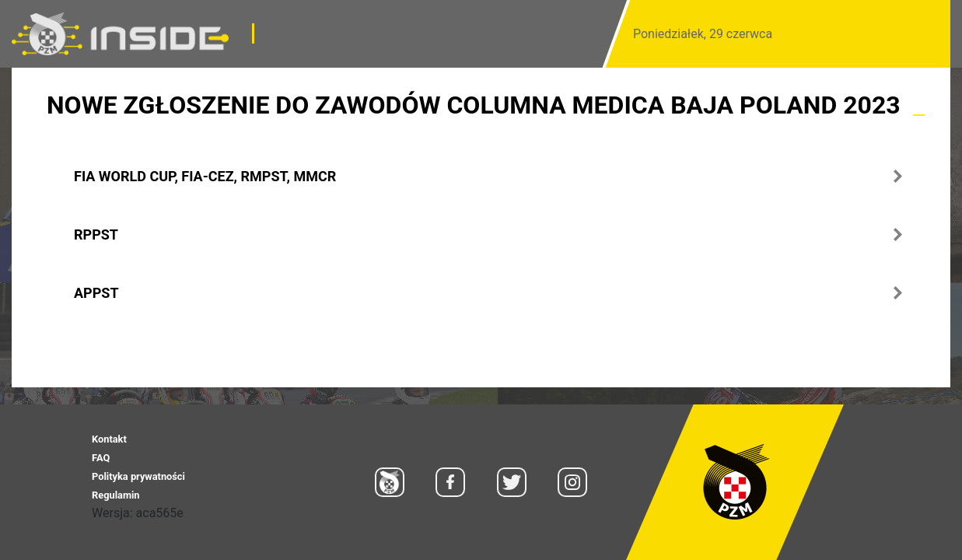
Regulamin (115, 495)
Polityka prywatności (138, 476)
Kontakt (109, 439)
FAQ (101, 458)
